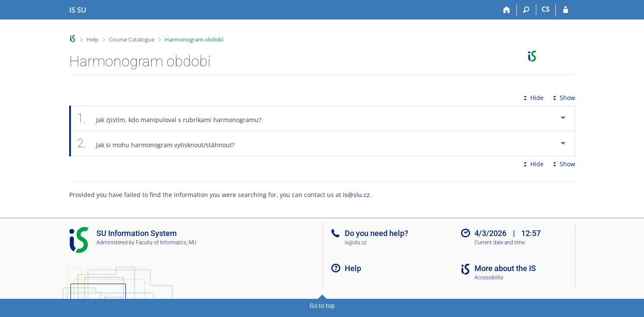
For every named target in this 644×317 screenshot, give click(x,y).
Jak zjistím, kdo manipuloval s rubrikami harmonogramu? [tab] (174, 118)
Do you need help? (376, 233)
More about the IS (505, 268)
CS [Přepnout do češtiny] (546, 9)
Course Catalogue (132, 39)
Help (93, 39)
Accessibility (489, 278)
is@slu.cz (356, 195)
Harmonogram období (194, 39)
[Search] (527, 10)
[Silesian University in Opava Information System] (78, 10)
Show (563, 98)
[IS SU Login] (566, 10)
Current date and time (500, 243)
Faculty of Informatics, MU (166, 243)
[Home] (507, 10)
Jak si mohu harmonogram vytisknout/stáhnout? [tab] (161, 144)
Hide (533, 98)
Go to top (322, 306)
